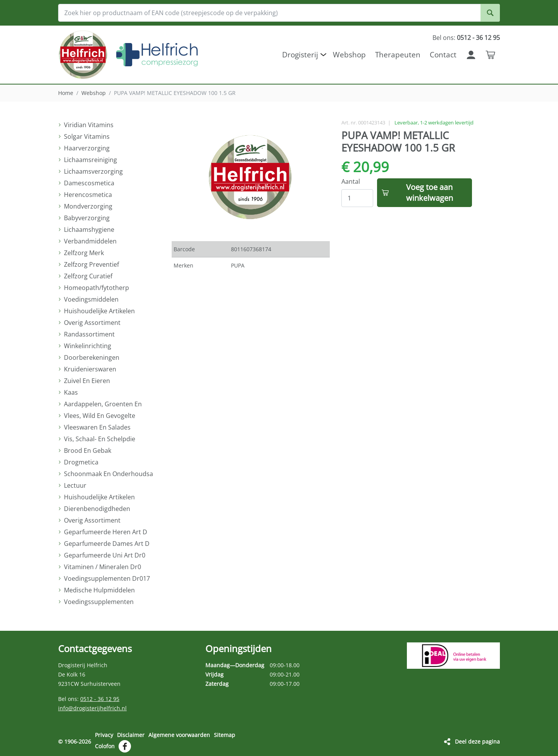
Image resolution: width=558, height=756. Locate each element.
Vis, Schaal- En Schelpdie (100, 439)
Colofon (105, 746)
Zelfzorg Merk (84, 253)
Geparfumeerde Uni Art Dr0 (105, 555)
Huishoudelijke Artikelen (99, 311)
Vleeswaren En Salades (97, 427)
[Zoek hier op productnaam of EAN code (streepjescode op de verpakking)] (279, 13)
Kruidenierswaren (90, 369)
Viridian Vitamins (89, 125)
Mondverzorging (88, 206)
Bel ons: (466, 38)
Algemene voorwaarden (179, 735)
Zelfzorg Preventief (91, 264)
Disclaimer (131, 735)
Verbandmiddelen (90, 241)
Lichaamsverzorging (93, 171)
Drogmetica (81, 462)
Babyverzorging (87, 218)
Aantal (351, 181)
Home (66, 93)
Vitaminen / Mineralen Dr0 (102, 567)
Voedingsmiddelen (91, 299)
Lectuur (75, 485)
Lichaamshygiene (89, 230)
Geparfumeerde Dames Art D (107, 544)
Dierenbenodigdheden (97, 509)
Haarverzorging (87, 148)
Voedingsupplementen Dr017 (107, 578)
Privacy (104, 735)
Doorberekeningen (92, 357)
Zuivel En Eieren (87, 381)
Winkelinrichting (88, 346)
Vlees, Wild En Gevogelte (100, 416)
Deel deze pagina (477, 741)
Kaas (71, 392)
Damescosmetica (89, 183)
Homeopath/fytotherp (96, 288)
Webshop (94, 93)
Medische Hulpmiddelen (99, 590)
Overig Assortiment (92, 323)
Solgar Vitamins (87, 136)
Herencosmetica (88, 195)
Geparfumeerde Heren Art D (106, 532)
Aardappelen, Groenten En (103, 404)
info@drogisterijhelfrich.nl (92, 708)
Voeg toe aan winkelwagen (430, 192)
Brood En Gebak (88, 450)
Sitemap (225, 735)
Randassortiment (89, 334)
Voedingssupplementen (99, 602)
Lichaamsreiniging (90, 160)
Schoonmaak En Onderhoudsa (108, 474)
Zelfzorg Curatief (88, 276)
